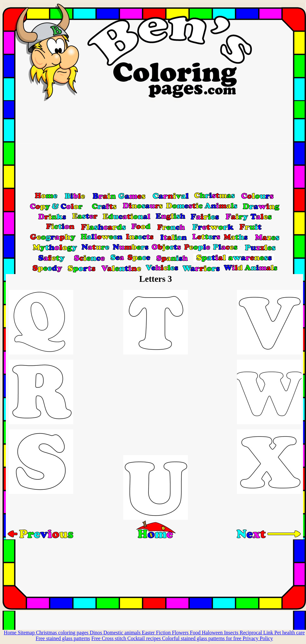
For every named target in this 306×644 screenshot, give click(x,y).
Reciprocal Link (257, 633)
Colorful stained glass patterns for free (202, 638)
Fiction (164, 633)
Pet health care (290, 633)
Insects (232, 633)
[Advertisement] (154, 146)
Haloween (213, 633)
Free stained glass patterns (63, 638)
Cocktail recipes (145, 638)
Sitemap (27, 633)
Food (196, 633)
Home (11, 633)
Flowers (181, 633)
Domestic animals (122, 633)
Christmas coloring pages (63, 633)
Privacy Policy (258, 638)
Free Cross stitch (109, 638)
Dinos (97, 633)
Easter (149, 633)
